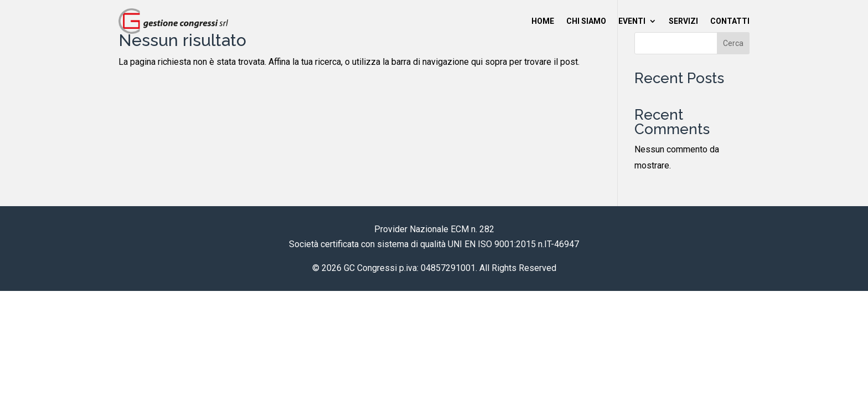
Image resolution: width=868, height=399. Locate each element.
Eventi (632, 21)
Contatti (730, 21)
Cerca (733, 43)
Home (543, 21)
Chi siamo (586, 21)
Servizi (683, 21)
